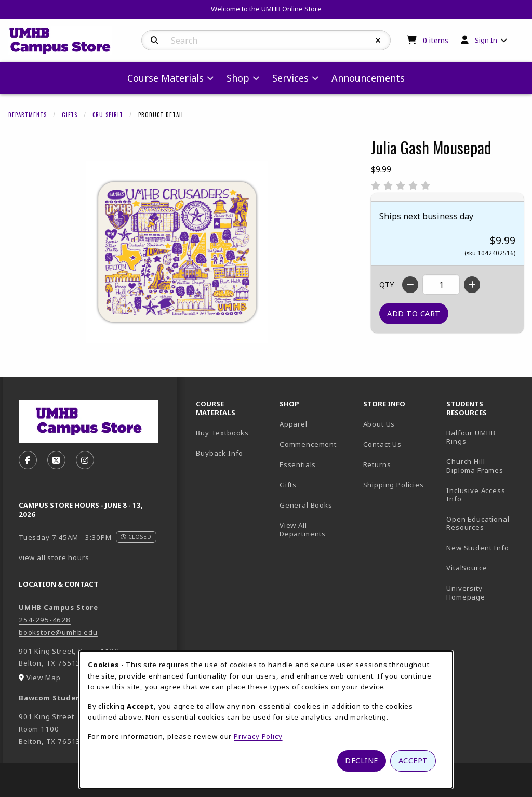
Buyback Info (220, 453)
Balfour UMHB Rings (484, 437)
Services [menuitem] (290, 78)
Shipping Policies (394, 485)
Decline (362, 760)
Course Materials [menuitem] (165, 78)
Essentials (298, 464)
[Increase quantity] (472, 285)
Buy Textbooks (222, 433)
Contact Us (382, 444)
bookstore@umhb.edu (58, 632)
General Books (306, 505)
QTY (387, 284)
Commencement (308, 444)
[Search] (155, 41)
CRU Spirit (108, 115)
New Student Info (477, 548)
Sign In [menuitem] (486, 40)
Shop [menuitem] (238, 78)
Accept (413, 760)
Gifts (70, 115)
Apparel (294, 424)
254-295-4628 (45, 620)
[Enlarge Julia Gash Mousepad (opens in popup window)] (177, 252)
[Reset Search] (378, 41)
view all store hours (54, 557)
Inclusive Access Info (476, 495)
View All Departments (303, 530)
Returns (377, 464)
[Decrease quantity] (410, 285)
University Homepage (484, 593)
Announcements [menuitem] (368, 78)
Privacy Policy (258, 736)
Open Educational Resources (478, 523)
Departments (28, 115)
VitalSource (484, 568)
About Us (379, 424)
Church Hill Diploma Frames (484, 466)
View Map (44, 678)
